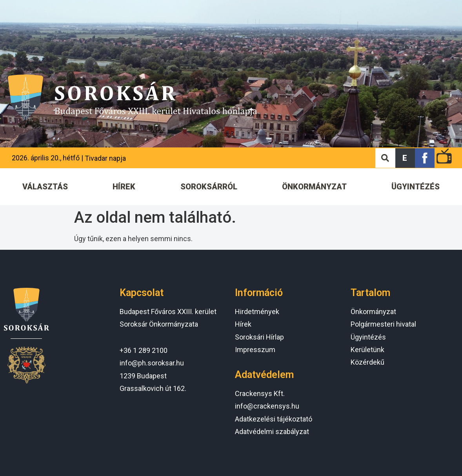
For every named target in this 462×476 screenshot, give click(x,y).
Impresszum (255, 350)
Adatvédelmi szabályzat (272, 431)
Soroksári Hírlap (259, 337)
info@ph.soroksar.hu (152, 363)
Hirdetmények (257, 312)
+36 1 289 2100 (144, 350)
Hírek (243, 324)
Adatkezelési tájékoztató (274, 419)
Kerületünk (367, 350)
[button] (405, 158)
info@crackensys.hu (267, 406)
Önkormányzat (373, 312)
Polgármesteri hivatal (383, 324)
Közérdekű (367, 362)
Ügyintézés (368, 337)
